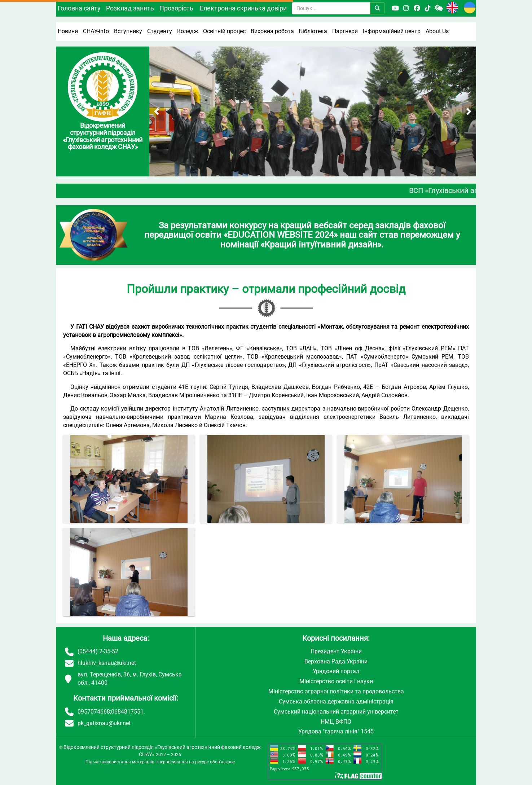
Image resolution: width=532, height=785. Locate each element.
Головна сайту (79, 8)
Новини (68, 31)
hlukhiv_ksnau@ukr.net (107, 663)
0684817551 (127, 712)
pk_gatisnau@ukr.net (104, 723)
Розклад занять (130, 8)
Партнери (345, 31)
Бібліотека (313, 31)
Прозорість (176, 8)
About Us (437, 31)
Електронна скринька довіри (243, 8)
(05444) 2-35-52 (98, 651)
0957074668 (94, 712)
